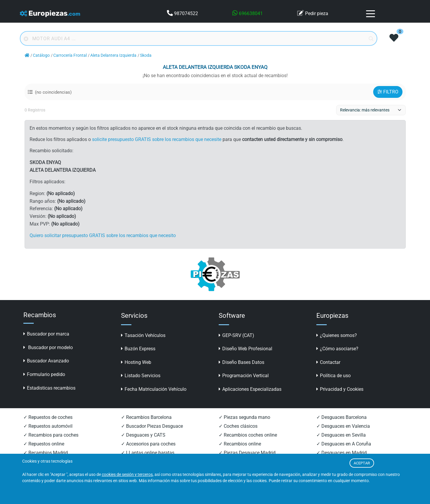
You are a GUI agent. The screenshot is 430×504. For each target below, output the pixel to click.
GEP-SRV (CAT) (236, 335)
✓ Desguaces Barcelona (342, 417)
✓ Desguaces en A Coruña (344, 444)
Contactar (328, 362)
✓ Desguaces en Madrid (342, 453)
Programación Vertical (244, 376)
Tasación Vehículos (143, 335)
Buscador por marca (46, 334)
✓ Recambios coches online (248, 435)
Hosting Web (136, 362)
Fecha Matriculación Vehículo (154, 389)
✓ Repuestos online (44, 444)
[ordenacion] (371, 110)
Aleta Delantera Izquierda (113, 55)
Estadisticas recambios (49, 388)
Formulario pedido (44, 374)
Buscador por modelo (48, 347)
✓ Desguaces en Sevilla (341, 435)
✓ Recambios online (240, 444)
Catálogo (41, 55)
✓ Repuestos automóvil (48, 426)
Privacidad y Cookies (340, 389)
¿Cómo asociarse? (337, 349)
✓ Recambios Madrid (46, 453)
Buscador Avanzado (46, 361)
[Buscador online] (199, 38)
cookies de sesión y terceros (127, 475)
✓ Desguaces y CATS (143, 435)
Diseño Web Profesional (245, 349)
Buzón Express (138, 349)
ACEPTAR (362, 463)
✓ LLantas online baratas (148, 453)
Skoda (146, 55)
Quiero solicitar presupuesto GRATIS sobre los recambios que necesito (103, 235)
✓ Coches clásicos (238, 426)
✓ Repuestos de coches (48, 417)
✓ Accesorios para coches (148, 444)
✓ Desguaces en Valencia (343, 426)
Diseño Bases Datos (241, 362)
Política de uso (334, 376)
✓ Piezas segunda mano (244, 417)
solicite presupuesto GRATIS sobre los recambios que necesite (157, 139)
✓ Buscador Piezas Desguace (152, 426)
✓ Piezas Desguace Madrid (247, 453)
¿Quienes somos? (337, 335)
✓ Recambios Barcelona (146, 417)
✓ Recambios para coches (51, 435)
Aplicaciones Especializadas (250, 389)
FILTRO (388, 92)
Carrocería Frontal (70, 55)
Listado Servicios (141, 376)
